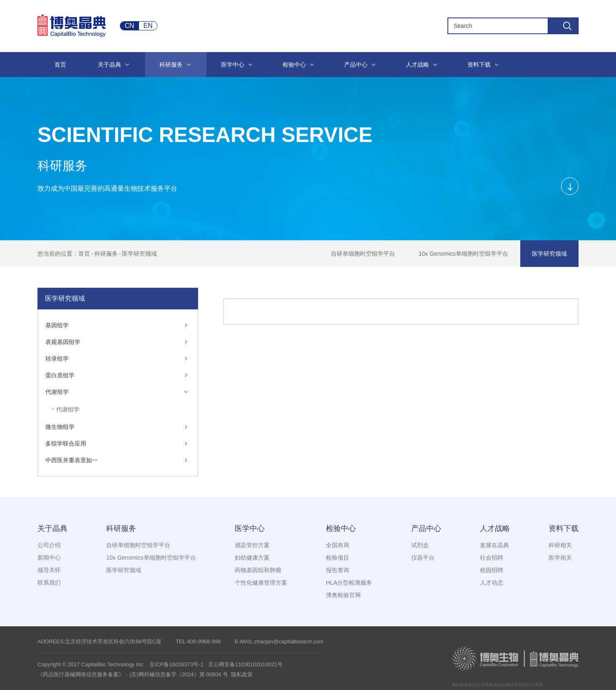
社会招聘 (492, 558)
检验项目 (338, 558)
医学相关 (560, 558)
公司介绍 (49, 545)
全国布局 (338, 545)
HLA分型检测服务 (349, 583)
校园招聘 (492, 570)
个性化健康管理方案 (261, 583)
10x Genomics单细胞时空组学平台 (463, 254)
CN (129, 26)
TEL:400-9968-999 (198, 641)
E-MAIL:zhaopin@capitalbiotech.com (279, 641)
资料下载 (564, 528)
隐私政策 (242, 674)
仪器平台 (423, 558)
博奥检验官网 (343, 595)
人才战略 (495, 528)
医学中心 (250, 528)
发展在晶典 (494, 545)
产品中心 (426, 528)
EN (148, 26)
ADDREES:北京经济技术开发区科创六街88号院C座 (99, 641)
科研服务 (106, 254)
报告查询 (338, 570)
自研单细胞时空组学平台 (363, 254)
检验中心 (341, 528)
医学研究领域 (139, 254)
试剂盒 (420, 545)
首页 (84, 254)
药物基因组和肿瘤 (258, 570)
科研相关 (560, 545)
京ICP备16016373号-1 (176, 664)
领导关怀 (49, 570)
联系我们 (49, 583)
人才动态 (492, 583)
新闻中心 (49, 558)
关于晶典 (52, 528)
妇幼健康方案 (252, 558)
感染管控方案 (252, 545)
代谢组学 (68, 409)
